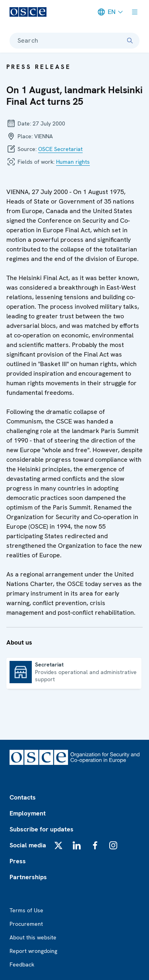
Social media (28, 845)
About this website (33, 937)
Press (18, 861)
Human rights (73, 162)
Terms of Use (26, 910)
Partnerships (28, 877)
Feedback (22, 964)
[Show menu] (135, 12)
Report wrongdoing (33, 951)
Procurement (26, 924)
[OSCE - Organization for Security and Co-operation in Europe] (28, 12)
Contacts (23, 797)
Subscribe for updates (42, 829)
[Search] (130, 41)
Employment (28, 813)
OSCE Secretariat (60, 149)
